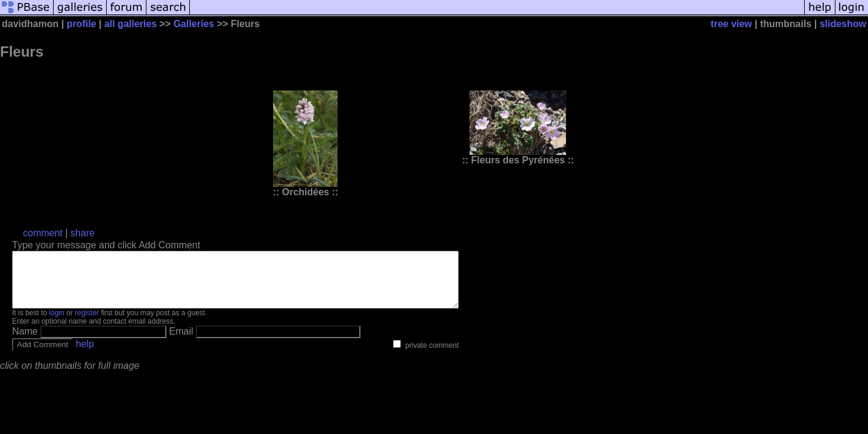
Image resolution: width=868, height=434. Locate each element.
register (87, 324)
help (85, 355)
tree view (731, 24)
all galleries (131, 24)
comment (43, 233)
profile (82, 24)
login (56, 324)
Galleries (194, 24)
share (83, 233)
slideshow (843, 24)
